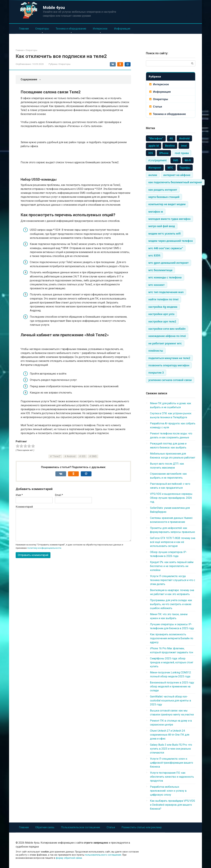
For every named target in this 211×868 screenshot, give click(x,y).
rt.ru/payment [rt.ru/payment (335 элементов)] (158, 160)
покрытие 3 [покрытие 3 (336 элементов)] (156, 373)
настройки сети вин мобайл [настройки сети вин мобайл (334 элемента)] (167, 329)
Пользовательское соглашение (81, 827)
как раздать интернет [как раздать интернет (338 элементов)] (163, 190)
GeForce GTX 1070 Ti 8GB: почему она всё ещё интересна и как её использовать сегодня (173, 542)
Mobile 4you (54, 8)
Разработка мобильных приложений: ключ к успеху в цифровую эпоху (168, 791)
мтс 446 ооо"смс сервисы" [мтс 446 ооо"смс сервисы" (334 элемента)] (166, 248)
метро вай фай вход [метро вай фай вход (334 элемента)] (162, 226)
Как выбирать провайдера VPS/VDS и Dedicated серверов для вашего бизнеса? (173, 805)
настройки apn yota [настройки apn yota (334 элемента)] (161, 314)
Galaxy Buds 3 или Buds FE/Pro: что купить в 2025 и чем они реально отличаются (171, 749)
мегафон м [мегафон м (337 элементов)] (156, 212)
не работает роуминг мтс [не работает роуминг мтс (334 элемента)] (165, 343)
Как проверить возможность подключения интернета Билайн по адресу (172, 638)
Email (59, 495)
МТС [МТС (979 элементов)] (170, 168)
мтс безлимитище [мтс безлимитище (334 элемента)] (160, 270)
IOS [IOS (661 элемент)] (151, 153)
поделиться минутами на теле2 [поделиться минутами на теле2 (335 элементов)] (169, 358)
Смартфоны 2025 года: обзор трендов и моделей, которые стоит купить (172, 662)
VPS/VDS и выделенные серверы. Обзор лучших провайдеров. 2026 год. (171, 498)
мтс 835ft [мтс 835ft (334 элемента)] (154, 255)
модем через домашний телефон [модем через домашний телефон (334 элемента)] (171, 241)
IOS (83, 456)
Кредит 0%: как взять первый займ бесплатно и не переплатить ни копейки (172, 566)
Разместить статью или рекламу (142, 827)
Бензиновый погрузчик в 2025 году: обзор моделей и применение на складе (172, 687)
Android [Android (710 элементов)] (184, 138)
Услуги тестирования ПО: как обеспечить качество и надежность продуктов (172, 777)
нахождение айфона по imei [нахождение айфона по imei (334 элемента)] (167, 336)
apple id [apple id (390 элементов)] (154, 146)
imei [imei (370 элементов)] (184, 146)
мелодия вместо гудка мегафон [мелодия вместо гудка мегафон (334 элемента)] (169, 219)
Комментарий (24, 507)
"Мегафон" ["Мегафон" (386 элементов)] (156, 138)
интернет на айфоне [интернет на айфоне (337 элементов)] (177, 175)
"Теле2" (57, 456)
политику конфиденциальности (44, 548)
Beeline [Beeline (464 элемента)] (170, 146)
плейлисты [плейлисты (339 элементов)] (156, 351)
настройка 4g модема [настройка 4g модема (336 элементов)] (163, 307)
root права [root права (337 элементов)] (182, 153)
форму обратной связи (69, 858)
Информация (122, 29)
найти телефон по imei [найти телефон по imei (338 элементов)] (163, 299)
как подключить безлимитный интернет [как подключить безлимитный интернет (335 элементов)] (175, 182)
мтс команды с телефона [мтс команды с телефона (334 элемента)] (165, 277)
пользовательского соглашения (103, 855)
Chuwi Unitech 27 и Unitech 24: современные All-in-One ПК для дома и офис (170, 735)
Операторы (42, 29)
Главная (24, 29)
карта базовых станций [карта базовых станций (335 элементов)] (164, 197)
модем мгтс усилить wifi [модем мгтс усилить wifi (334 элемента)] (165, 234)
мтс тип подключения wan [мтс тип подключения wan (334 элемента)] (166, 292)
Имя (19, 495)
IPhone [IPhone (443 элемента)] (164, 153)
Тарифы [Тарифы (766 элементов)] (185, 168)
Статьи (158, 107)
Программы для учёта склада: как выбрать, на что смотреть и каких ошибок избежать (171, 604)
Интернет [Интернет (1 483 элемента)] (155, 168)
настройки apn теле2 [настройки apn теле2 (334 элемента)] (162, 321)
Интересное (100, 29)
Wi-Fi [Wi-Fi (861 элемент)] (188, 160)
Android (71, 456)
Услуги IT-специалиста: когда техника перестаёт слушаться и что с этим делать (173, 580)
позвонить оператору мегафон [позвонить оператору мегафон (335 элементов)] (169, 365)
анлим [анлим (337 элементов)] (153, 175)
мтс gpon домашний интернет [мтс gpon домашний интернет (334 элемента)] (168, 263)
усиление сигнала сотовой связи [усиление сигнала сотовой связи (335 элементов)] (170, 380)
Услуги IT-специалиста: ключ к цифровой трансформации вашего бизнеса (172, 763)
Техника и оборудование (71, 29)
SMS (94, 456)
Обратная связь (45, 827)
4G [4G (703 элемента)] (171, 138)
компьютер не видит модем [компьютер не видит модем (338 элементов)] (167, 204)
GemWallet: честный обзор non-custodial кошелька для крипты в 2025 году (171, 701)
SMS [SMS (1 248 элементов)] (176, 160)
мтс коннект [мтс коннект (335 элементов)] (157, 285)
